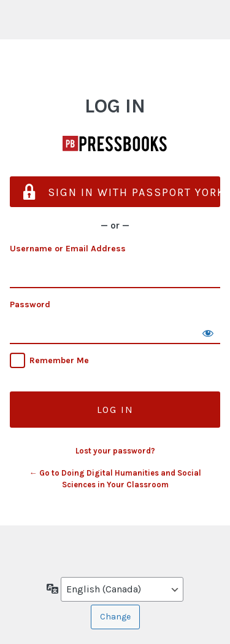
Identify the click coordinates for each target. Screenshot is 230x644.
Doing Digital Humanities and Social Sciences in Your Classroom (115, 143)
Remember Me (59, 360)
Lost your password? (115, 451)
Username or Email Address (68, 249)
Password (30, 304)
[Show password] (208, 332)
